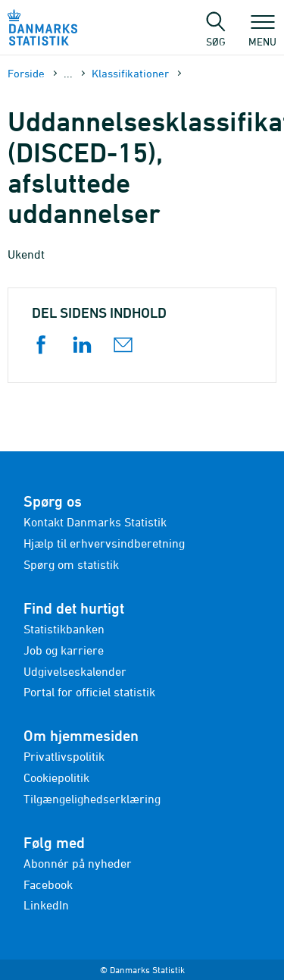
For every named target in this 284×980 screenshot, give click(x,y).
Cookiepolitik (56, 777)
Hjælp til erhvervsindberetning (104, 543)
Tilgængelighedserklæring (92, 799)
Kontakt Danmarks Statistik (95, 522)
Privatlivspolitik (64, 756)
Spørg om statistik (71, 564)
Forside (26, 73)
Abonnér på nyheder (78, 863)
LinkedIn (46, 905)
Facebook (48, 884)
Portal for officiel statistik (89, 692)
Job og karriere (64, 650)
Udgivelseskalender (75, 671)
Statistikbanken (64, 629)
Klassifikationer (130, 73)
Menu (262, 34)
